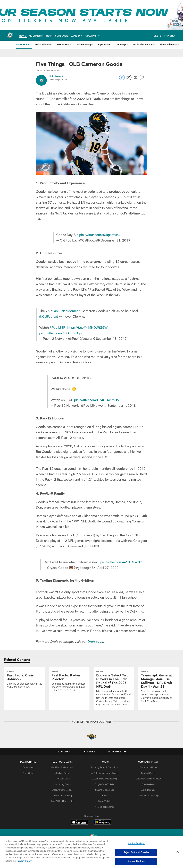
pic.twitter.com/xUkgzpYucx (100, 235)
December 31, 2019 (115, 240)
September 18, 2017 (111, 338)
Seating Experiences (104, 811)
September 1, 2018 (122, 404)
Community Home (148, 788)
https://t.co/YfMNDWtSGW (88, 327)
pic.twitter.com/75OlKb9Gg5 (61, 332)
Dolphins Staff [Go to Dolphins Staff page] (56, 76)
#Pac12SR (58, 327)
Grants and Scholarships (148, 816)
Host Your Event (63, 799)
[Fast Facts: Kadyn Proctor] (69, 691)
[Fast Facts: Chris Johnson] (24, 689)
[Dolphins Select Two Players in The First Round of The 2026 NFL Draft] (114, 698)
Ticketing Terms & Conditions (104, 788)
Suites (104, 816)
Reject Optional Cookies (136, 852)
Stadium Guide (63, 794)
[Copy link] (142, 78)
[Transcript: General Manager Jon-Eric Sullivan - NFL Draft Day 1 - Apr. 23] (159, 697)
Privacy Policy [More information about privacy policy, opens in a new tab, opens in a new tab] (24, 861)
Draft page (96, 640)
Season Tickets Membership (104, 799)
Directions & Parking (63, 816)
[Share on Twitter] (129, 79)
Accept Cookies (136, 861)
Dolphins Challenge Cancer (148, 799)
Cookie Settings (136, 844)
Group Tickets (104, 822)
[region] (91, 852)
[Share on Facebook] (122, 79)
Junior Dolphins (148, 811)
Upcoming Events (63, 805)
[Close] (178, 852)
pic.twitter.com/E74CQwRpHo (97, 399)
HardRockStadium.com (63, 788)
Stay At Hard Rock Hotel (63, 822)
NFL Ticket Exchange (104, 827)
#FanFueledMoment (65, 310)
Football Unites (148, 794)
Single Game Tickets (104, 805)
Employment (29, 788)
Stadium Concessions (63, 811)
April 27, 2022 (108, 566)
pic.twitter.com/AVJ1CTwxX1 (122, 561)
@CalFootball (49, 316)
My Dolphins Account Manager (104, 794)
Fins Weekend (148, 805)
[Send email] (136, 79)
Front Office (29, 794)
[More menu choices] (100, 35)
